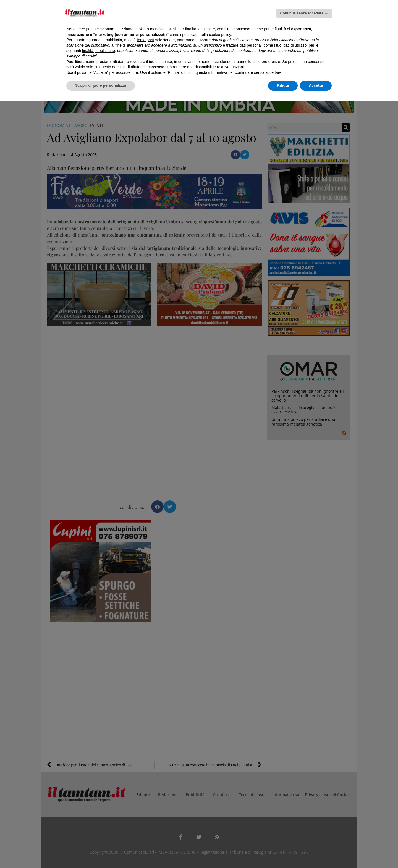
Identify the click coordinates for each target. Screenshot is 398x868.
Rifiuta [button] (283, 85)
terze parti (145, 40)
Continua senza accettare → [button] (304, 13)
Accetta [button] (316, 85)
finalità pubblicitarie (99, 51)
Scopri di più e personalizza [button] (101, 85)
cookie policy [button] (220, 35)
